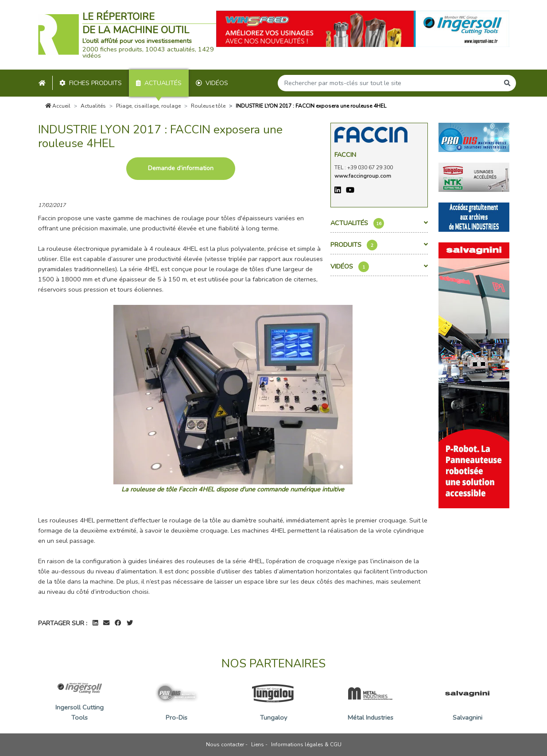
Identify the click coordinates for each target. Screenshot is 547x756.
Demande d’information (181, 168)
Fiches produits (91, 83)
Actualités (159, 83)
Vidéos (212, 83)
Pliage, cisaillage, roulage (148, 106)
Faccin (345, 155)
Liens (258, 744)
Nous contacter (225, 744)
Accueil (58, 106)
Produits (379, 245)
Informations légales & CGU (306, 744)
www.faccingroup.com (363, 176)
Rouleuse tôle (208, 106)
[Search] (388, 83)
